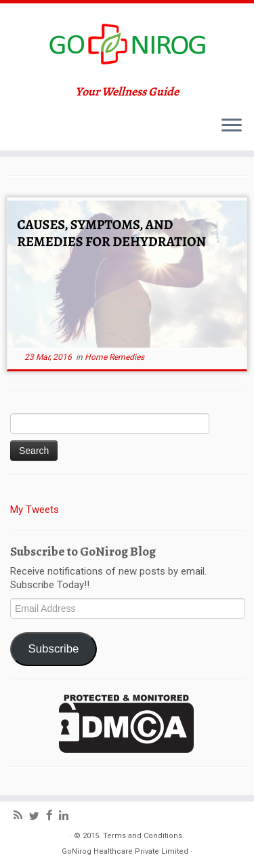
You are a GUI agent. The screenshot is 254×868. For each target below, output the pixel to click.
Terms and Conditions (143, 836)
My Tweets (35, 510)
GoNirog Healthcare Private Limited (125, 851)
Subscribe (53, 649)
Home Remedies (114, 357)
